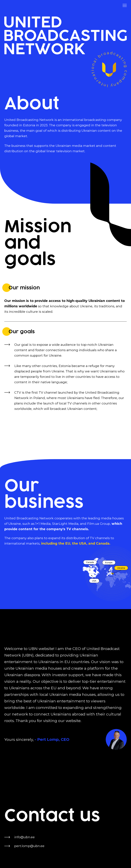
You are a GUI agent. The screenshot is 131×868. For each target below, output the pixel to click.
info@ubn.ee (24, 837)
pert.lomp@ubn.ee (29, 846)
